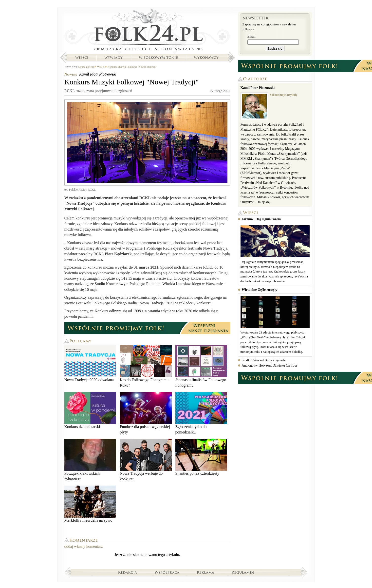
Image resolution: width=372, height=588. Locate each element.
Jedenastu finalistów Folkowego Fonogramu (201, 366)
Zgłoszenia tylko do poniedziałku (201, 413)
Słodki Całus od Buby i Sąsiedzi (264, 360)
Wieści (82, 58)
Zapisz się (275, 49)
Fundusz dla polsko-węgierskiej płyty (146, 413)
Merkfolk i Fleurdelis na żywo (90, 504)
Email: (252, 36)
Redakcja (128, 572)
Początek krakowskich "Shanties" (90, 460)
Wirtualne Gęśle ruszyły (260, 290)
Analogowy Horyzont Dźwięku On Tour (270, 365)
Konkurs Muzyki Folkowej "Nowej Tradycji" (132, 67)
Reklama (206, 572)
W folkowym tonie (158, 58)
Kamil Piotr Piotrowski (98, 74)
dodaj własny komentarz (84, 546)
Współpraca (167, 572)
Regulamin (243, 572)
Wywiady (113, 58)
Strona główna (147, 31)
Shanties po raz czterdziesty (201, 457)
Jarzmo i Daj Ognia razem (261, 219)
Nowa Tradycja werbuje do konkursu (146, 460)
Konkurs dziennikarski (90, 410)
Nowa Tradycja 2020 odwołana (90, 363)
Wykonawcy (207, 58)
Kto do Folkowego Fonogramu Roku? (146, 366)
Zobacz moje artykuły (284, 95)
